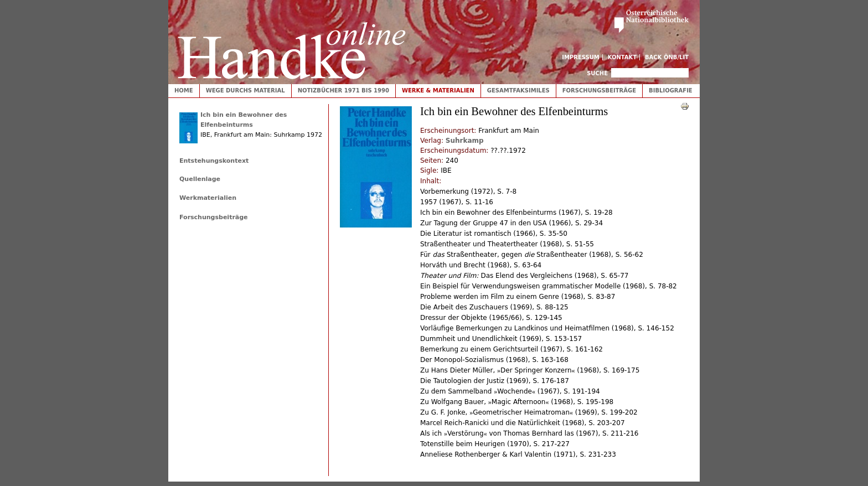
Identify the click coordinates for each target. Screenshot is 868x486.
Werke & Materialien (438, 91)
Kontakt (622, 57)
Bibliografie (671, 91)
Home (184, 91)
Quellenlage (200, 179)
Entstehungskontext (214, 161)
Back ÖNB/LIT (667, 57)
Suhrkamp (465, 141)
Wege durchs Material (246, 91)
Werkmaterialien (208, 198)
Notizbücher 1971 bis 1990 (343, 91)
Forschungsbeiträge (599, 91)
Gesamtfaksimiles (518, 91)
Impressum (581, 57)
